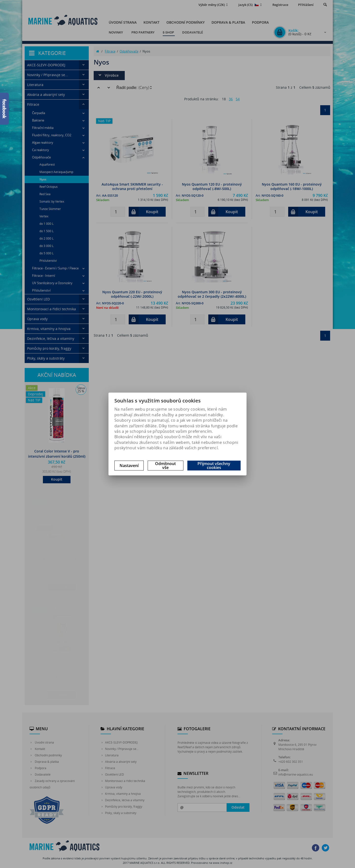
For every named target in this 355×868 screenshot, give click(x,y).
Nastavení (129, 466)
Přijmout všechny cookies (214, 466)
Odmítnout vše (165, 466)
